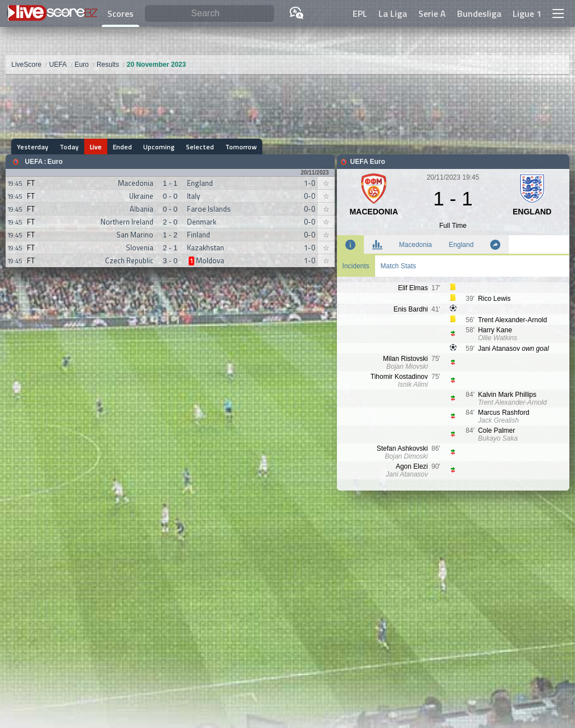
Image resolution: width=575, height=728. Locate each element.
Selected (200, 147)
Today (69, 147)
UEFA (34, 162)
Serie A (432, 13)
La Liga (393, 13)
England (461, 245)
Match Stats (398, 266)
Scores (120, 13)
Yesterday (33, 147)
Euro (55, 162)
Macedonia (416, 245)
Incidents (356, 266)
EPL (360, 13)
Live (96, 147)
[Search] (209, 14)
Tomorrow (241, 147)
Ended (122, 147)
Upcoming (159, 147)
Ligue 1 (527, 13)
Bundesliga (479, 13)
